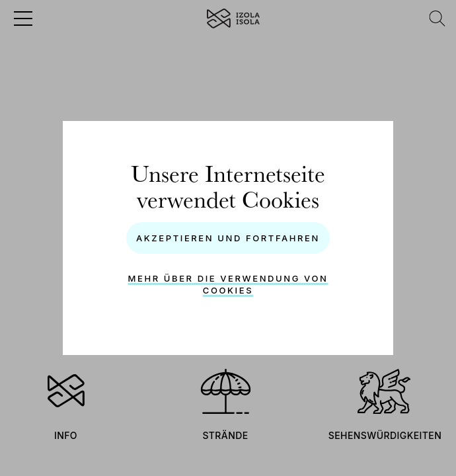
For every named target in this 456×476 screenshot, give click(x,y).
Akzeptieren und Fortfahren (228, 238)
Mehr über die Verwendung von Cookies (228, 284)
